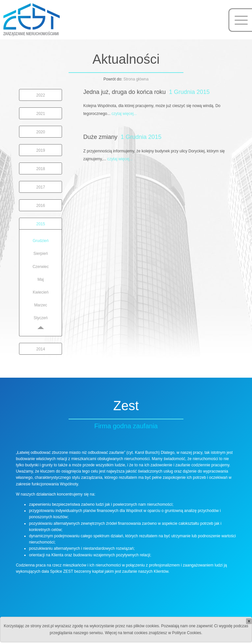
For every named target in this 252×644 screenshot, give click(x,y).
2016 (41, 206)
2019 (41, 150)
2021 (41, 114)
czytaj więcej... (124, 114)
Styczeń (41, 318)
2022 (41, 95)
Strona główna (136, 79)
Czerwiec (41, 267)
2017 (41, 187)
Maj (41, 279)
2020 (41, 132)
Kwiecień (41, 292)
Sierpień (41, 254)
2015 (41, 224)
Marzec (41, 305)
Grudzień (41, 241)
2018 (41, 169)
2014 (41, 349)
